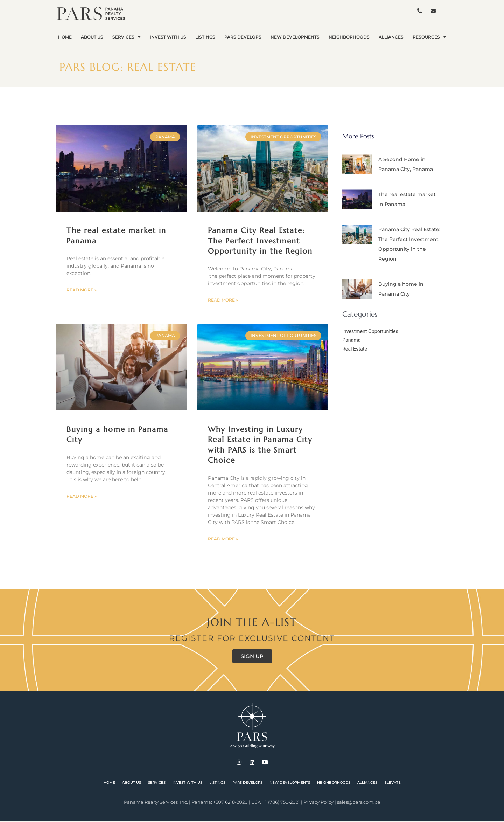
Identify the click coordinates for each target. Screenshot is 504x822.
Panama (352, 340)
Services (127, 37)
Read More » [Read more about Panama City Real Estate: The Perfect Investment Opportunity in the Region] (223, 300)
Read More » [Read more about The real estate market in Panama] (82, 290)
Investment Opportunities (372, 331)
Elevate (393, 783)
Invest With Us (168, 37)
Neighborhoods (349, 37)
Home (65, 37)
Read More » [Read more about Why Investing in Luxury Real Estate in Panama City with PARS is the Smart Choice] (223, 540)
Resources (429, 37)
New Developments (295, 37)
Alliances (391, 37)
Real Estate (355, 349)
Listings (205, 37)
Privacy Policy (318, 803)
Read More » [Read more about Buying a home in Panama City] (82, 497)
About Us (92, 37)
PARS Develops (243, 37)
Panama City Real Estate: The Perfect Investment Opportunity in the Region (260, 241)
